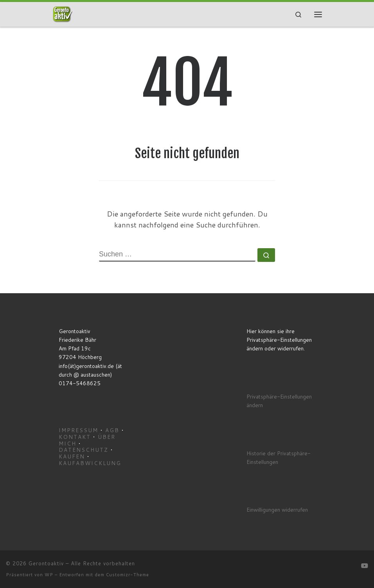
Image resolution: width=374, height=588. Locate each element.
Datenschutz (84, 450)
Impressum (78, 430)
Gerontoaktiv (46, 563)
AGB (112, 430)
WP (49, 575)
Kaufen (72, 456)
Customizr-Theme (128, 575)
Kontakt (75, 437)
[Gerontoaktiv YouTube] (365, 565)
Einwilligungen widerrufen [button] (277, 510)
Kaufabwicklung (90, 463)
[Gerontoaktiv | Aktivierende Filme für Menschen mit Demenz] (63, 14)
